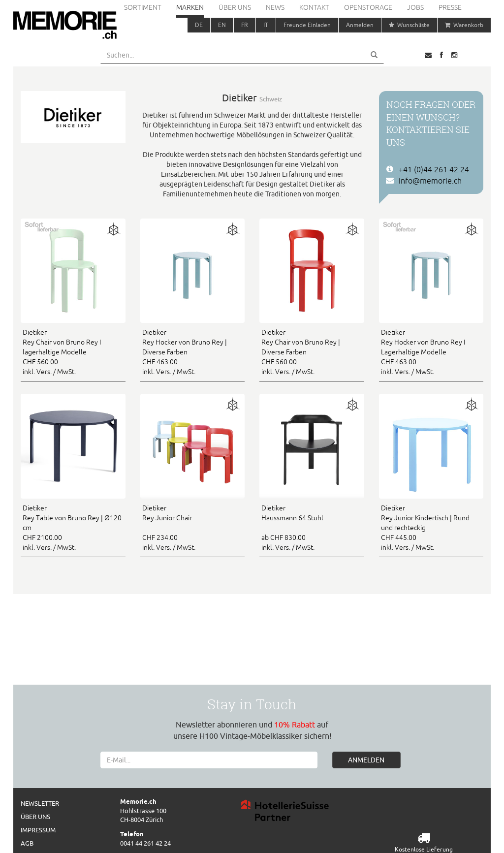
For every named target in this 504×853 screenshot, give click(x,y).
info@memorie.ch (430, 181)
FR (245, 25)
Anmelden (360, 25)
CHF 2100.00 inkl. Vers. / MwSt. (73, 527)
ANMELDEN (366, 760)
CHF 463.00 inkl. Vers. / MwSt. (193, 351)
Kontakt (314, 7)
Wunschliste (409, 25)
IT (266, 25)
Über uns (235, 7)
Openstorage (368, 7)
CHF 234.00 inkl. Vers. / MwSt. (193, 527)
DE (199, 25)
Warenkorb (464, 25)
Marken (190, 7)
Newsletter (40, 803)
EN (222, 25)
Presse (450, 7)
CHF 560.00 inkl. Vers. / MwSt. (73, 351)
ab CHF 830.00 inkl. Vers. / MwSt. (312, 527)
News (275, 7)
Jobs (415, 7)
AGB (27, 843)
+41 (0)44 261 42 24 (434, 169)
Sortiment (143, 7)
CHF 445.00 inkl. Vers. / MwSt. (431, 527)
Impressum (38, 830)
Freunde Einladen (307, 25)
